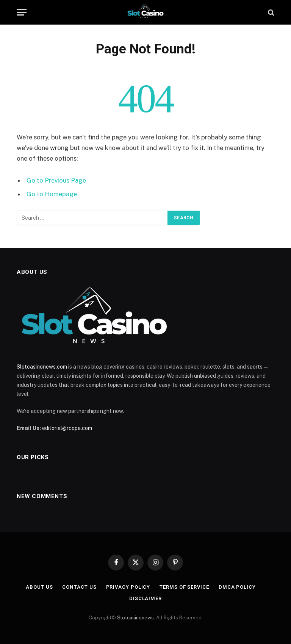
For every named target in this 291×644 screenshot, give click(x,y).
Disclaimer (145, 598)
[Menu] (22, 12)
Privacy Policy (128, 587)
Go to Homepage (52, 194)
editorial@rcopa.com (67, 428)
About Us (39, 587)
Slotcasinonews (135, 618)
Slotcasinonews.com (42, 367)
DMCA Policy (237, 587)
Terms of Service (184, 587)
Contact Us (79, 587)
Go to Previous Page (56, 180)
